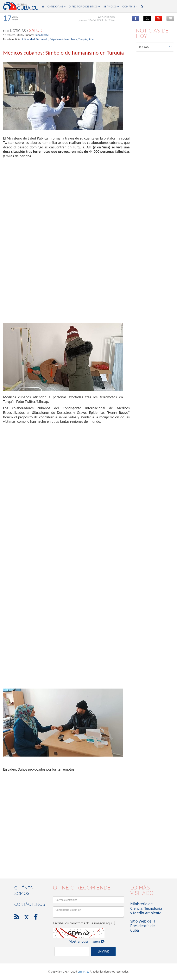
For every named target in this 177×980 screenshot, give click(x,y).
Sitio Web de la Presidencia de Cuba (143, 926)
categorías (56, 7)
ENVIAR (103, 951)
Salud (36, 30)
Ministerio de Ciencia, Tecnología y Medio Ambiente (146, 908)
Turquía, (83, 39)
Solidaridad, (28, 39)
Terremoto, (43, 39)
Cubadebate (42, 35)
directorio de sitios (84, 7)
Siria (91, 39)
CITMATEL (83, 972)
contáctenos (30, 904)
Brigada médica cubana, (64, 39)
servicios (111, 7)
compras (130, 7)
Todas (155, 47)
